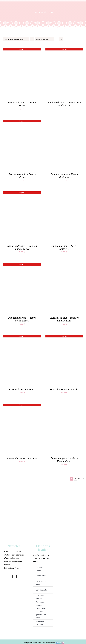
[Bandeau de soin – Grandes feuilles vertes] (22, 193)
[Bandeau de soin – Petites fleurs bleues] (22, 265)
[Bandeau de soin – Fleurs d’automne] (64, 121)
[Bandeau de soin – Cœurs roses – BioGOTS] (64, 50)
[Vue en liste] (61, 39)
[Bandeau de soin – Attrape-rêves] (22, 50)
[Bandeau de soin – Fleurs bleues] (22, 121)
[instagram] (16, 576)
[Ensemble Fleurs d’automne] (22, 405)
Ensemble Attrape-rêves (22, 390)
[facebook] (12, 576)
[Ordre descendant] (32, 39)
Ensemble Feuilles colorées (64, 390)
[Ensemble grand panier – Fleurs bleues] (64, 405)
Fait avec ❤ (60, 643)
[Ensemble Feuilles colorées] (64, 337)
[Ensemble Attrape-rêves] (22, 337)
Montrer (42, 39)
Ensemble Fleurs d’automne (22, 459)
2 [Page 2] (75, 479)
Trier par (14, 39)
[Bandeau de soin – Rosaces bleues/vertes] (64, 265)
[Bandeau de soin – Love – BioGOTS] (64, 193)
